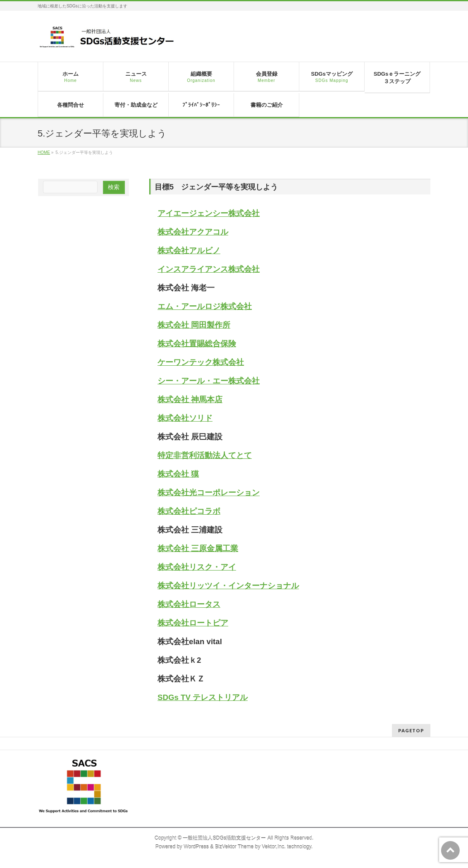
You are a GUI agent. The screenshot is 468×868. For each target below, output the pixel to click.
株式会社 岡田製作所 (194, 325)
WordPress (196, 847)
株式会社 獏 (178, 474)
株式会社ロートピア (193, 623)
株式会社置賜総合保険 (197, 344)
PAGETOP (411, 730)
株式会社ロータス (189, 604)
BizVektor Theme (234, 847)
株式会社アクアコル (193, 232)
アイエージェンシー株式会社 (209, 213)
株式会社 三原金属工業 (198, 548)
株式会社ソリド (185, 418)
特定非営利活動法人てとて (205, 455)
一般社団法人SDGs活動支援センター (224, 838)
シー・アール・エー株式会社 (209, 381)
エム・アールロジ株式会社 (205, 306)
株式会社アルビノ (189, 251)
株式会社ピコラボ (189, 511)
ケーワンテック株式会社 (201, 362)
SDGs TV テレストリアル (203, 697)
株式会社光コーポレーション (209, 493)
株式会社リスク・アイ (197, 567)
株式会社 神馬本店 (190, 399)
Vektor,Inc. (274, 847)
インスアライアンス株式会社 (209, 269)
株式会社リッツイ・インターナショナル (228, 586)
